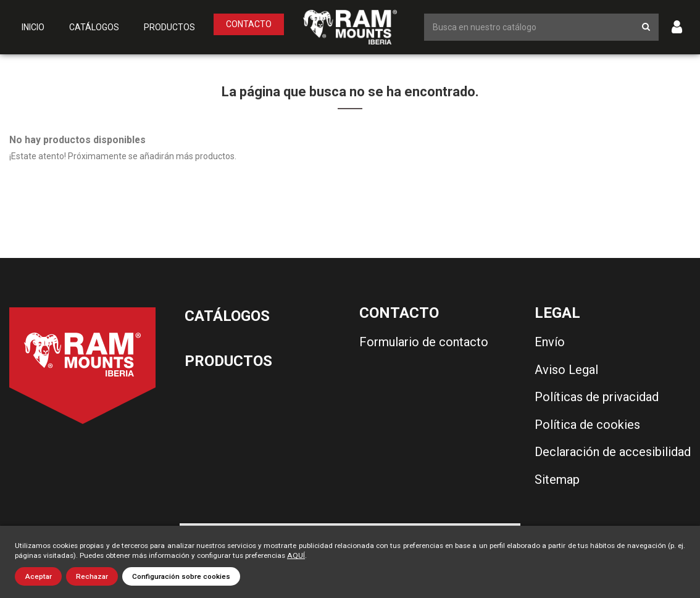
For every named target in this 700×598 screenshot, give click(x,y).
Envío (550, 342)
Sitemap (557, 480)
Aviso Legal (566, 370)
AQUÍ (296, 555)
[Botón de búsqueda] (646, 27)
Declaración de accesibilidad (613, 452)
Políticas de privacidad (597, 397)
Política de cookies (587, 425)
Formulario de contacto (424, 342)
